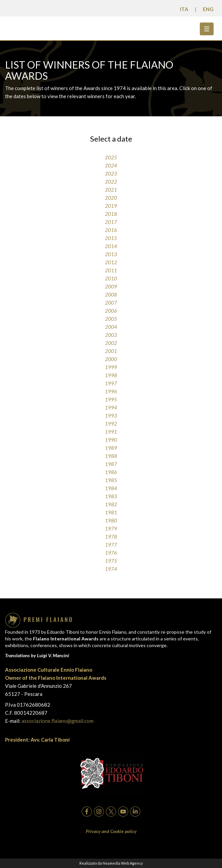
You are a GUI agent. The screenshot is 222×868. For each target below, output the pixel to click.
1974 (111, 569)
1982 (111, 504)
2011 (111, 270)
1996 (111, 391)
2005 (111, 319)
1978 (111, 537)
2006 (111, 311)
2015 (111, 238)
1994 (111, 407)
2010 (111, 278)
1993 (111, 416)
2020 (111, 198)
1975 (111, 561)
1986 (111, 472)
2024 (111, 165)
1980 (111, 520)
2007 (111, 303)
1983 (111, 496)
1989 (111, 448)
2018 (111, 214)
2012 (111, 262)
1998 (111, 375)
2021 (111, 190)
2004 (111, 327)
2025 (111, 157)
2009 (111, 286)
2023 (111, 173)
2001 (111, 351)
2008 (111, 294)
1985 (111, 480)
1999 (111, 367)
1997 (111, 383)
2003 (111, 335)
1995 (111, 399)
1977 (111, 545)
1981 (111, 512)
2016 (111, 230)
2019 (111, 206)
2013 (111, 254)
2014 (111, 246)
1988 (111, 456)
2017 (111, 222)
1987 (111, 464)
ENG (208, 9)
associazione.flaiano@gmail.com (58, 721)
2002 (111, 343)
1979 (111, 528)
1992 (111, 424)
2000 (111, 359)
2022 (111, 182)
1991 (111, 432)
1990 (111, 440)
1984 (111, 488)
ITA (184, 9)
